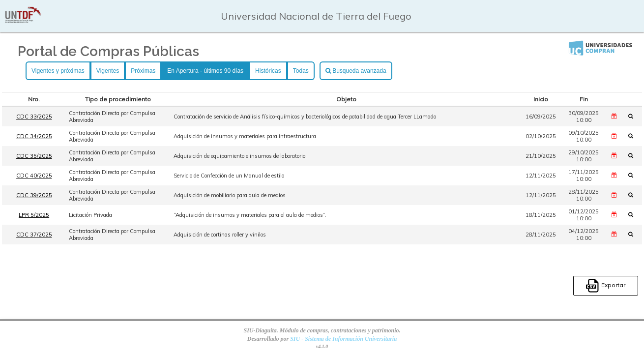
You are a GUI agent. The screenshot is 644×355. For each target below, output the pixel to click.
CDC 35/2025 (34, 156)
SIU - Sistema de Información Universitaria (343, 339)
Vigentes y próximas (58, 71)
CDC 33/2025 (34, 117)
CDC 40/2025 (34, 176)
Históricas (268, 71)
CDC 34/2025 (34, 136)
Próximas (143, 71)
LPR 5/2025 (34, 215)
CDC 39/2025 (34, 195)
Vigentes (108, 71)
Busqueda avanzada (356, 71)
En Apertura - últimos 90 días (205, 71)
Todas (301, 71)
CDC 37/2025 (34, 235)
